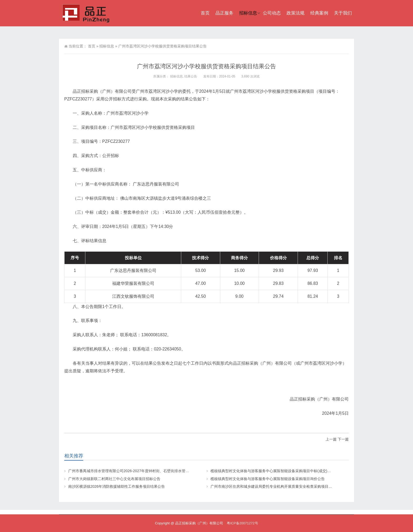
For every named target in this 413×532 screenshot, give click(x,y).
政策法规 (296, 13)
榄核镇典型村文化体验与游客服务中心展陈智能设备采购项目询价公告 (268, 479)
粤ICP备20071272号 (242, 523)
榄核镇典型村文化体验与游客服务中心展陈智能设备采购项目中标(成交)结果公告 (276, 471)
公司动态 (272, 13)
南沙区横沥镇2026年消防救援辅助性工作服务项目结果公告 (117, 486)
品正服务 (224, 13)
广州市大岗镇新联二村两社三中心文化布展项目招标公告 (114, 479)
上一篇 (331, 439)
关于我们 (343, 13)
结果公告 (191, 76)
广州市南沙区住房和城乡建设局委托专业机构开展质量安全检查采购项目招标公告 (277, 486)
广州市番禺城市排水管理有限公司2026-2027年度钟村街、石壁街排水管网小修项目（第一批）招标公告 (153, 471)
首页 (205, 13)
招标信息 (248, 13)
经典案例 (319, 13)
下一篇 (343, 439)
